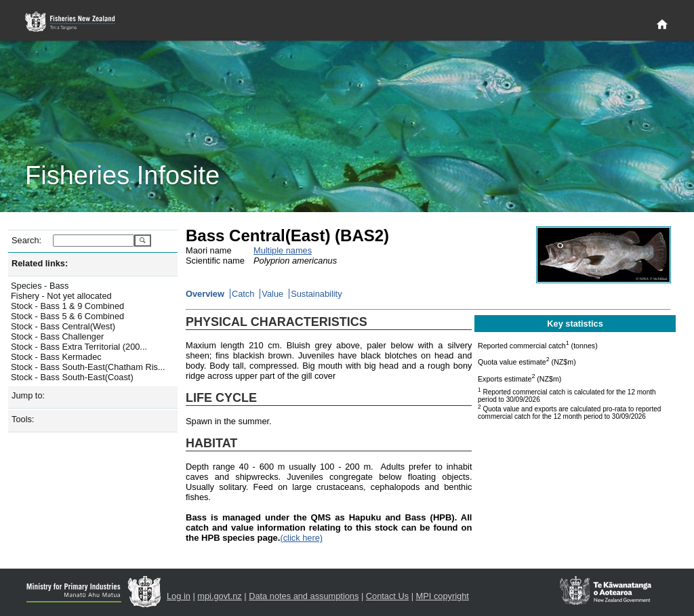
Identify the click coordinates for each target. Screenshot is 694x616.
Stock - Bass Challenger (57, 336)
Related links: (40, 263)
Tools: (23, 419)
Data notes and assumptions (304, 596)
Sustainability (316, 294)
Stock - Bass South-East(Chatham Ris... (88, 367)
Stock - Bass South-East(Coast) (72, 377)
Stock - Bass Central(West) (63, 326)
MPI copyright (443, 596)
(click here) (301, 538)
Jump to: (28, 395)
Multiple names (283, 250)
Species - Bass (40, 286)
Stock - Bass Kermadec (56, 357)
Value (272, 294)
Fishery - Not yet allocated (61, 296)
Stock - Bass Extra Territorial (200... (79, 347)
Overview (205, 294)
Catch (243, 294)
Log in (179, 596)
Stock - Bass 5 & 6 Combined (67, 316)
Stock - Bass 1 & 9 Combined (67, 306)
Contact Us (387, 596)
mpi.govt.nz (219, 596)
